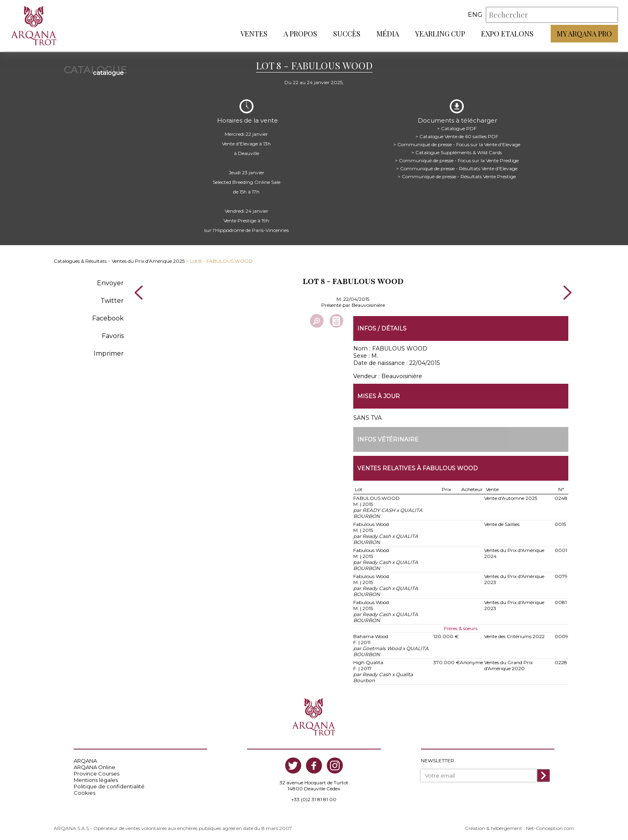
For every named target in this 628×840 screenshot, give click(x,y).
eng (475, 15)
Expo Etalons (507, 34)
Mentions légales (96, 778)
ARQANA (85, 759)
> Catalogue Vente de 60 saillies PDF (457, 134)
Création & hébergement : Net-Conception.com (520, 827)
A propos (300, 34)
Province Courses (97, 772)
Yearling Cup (440, 34)
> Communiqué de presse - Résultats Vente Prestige (457, 174)
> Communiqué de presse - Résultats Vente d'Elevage (457, 166)
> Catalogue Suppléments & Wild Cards (457, 150)
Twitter (112, 298)
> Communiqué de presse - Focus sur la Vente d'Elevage (457, 142)
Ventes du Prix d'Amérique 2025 (148, 259)
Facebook (108, 316)
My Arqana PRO (584, 34)
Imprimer (109, 351)
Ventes (254, 34)
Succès (347, 34)
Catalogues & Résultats (80, 259)
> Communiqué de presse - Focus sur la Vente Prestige (457, 158)
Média (388, 34)
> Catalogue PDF (457, 126)
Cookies (85, 791)
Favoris (113, 333)
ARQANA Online (95, 765)
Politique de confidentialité (109, 785)
